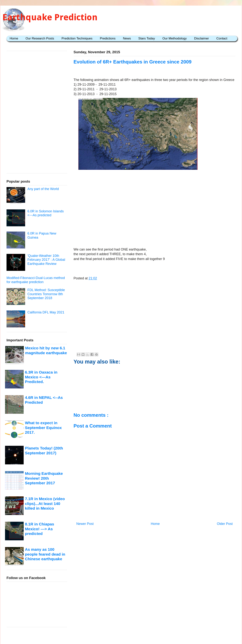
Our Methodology (175, 38)
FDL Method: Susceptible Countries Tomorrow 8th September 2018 (46, 294)
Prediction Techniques (77, 38)
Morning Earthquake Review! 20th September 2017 (44, 478)
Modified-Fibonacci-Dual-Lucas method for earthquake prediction (36, 280)
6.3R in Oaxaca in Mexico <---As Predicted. (41, 377)
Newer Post (85, 524)
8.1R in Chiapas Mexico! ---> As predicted (40, 529)
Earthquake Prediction (50, 17)
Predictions (108, 38)
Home (14, 38)
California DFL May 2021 (46, 312)
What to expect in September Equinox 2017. (43, 428)
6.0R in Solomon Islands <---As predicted (46, 213)
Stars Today (147, 38)
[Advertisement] (155, 218)
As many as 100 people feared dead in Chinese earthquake (45, 554)
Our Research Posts (40, 38)
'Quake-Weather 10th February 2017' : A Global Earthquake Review (46, 260)
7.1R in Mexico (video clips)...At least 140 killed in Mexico (45, 503)
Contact (222, 38)
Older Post (225, 524)
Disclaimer (202, 38)
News (127, 38)
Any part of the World (43, 189)
